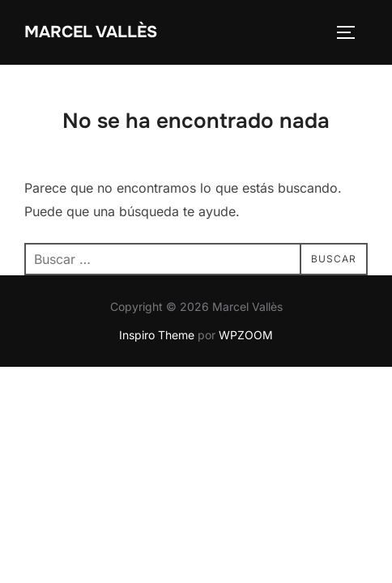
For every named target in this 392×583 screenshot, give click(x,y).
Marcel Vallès (91, 32)
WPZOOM (246, 335)
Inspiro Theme (157, 335)
